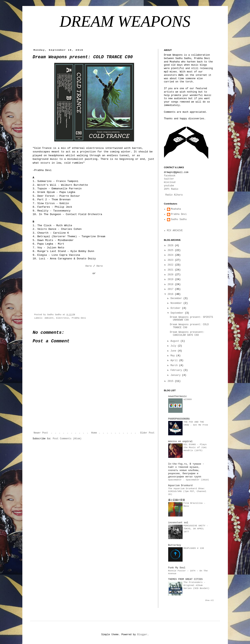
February (177, 370)
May (173, 356)
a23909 (188, 399)
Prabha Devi (79, 318)
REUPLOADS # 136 (194, 548)
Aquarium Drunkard (180, 486)
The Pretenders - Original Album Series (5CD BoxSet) (197, 585)
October (176, 308)
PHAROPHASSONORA (179, 419)
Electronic (63, 318)
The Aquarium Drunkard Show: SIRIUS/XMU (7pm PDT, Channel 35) (187, 492)
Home (94, 433)
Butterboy (175, 545)
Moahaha (176, 209)
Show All (209, 601)
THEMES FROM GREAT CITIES (185, 579)
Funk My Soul (177, 568)
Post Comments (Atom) (67, 439)
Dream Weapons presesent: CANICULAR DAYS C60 (187, 334)
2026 (171, 246)
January (176, 375)
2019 (171, 280)
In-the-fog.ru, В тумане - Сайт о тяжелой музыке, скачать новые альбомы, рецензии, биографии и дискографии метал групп (186, 470)
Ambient (49, 318)
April (175, 361)
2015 (171, 381)
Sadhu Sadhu (179, 219)
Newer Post (41, 433)
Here (89, 266)
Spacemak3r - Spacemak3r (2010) (189, 480)
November (177, 303)
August (175, 341)
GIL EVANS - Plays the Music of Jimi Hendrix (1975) (195, 447)
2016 (171, 294)
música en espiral (180, 442)
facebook (170, 176)
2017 (171, 289)
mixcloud (170, 182)
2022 (171, 265)
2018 (171, 284)
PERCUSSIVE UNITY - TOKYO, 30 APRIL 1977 (196, 529)
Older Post (147, 433)
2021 (171, 270)
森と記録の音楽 (177, 500)
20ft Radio (171, 189)
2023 (171, 260)
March (175, 365)
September (178, 313)
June (174, 351)
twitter (169, 179)
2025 (171, 250)
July (174, 346)
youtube (169, 186)
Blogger (142, 635)
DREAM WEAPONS (125, 21)
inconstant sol (178, 523)
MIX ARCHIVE (175, 231)
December (177, 298)
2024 (171, 255)
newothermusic (178, 396)
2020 (171, 275)
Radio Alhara (174, 195)
